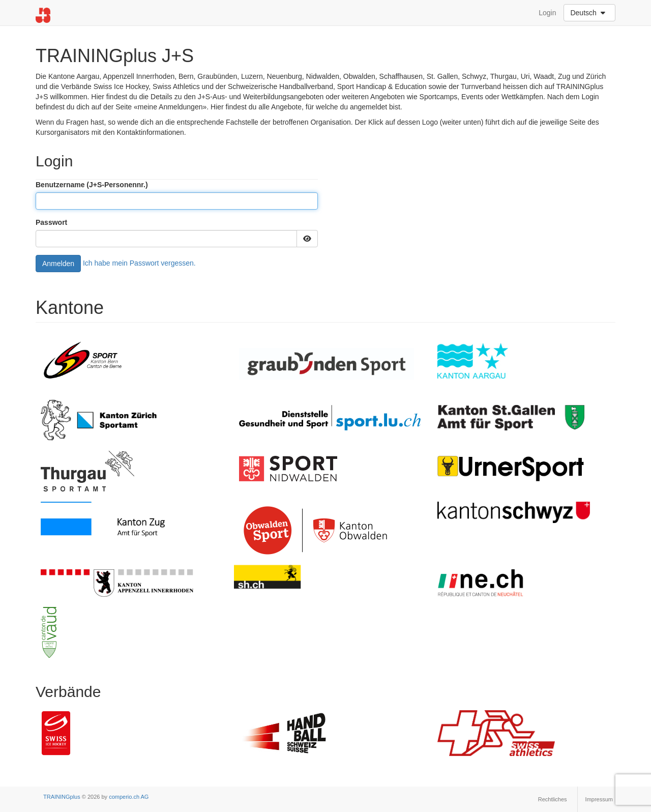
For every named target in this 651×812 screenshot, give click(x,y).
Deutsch (589, 13)
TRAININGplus (62, 797)
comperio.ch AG (129, 797)
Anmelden (58, 264)
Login (547, 13)
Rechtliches (553, 799)
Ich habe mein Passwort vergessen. (139, 263)
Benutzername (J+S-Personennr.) (92, 185)
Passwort (51, 222)
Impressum (599, 799)
